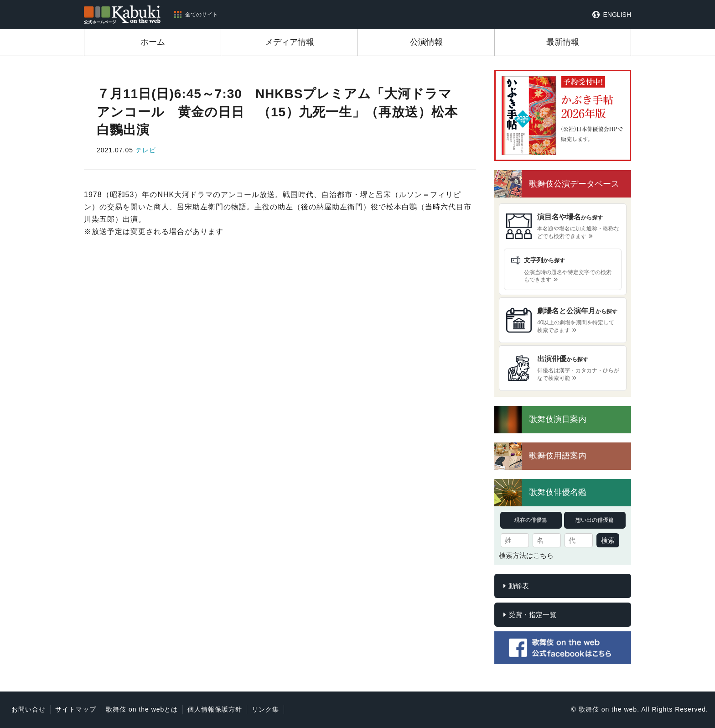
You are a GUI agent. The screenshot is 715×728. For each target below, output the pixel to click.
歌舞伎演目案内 (558, 419)
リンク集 (265, 709)
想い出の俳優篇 (595, 520)
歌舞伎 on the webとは (142, 709)
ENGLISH (617, 15)
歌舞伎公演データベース (574, 184)
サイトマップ (76, 709)
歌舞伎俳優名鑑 (558, 492)
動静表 (519, 586)
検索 (608, 540)
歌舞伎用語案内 (558, 456)
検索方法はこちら (526, 555)
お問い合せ (28, 709)
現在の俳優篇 (531, 520)
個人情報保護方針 (215, 709)
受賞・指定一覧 (532, 615)
